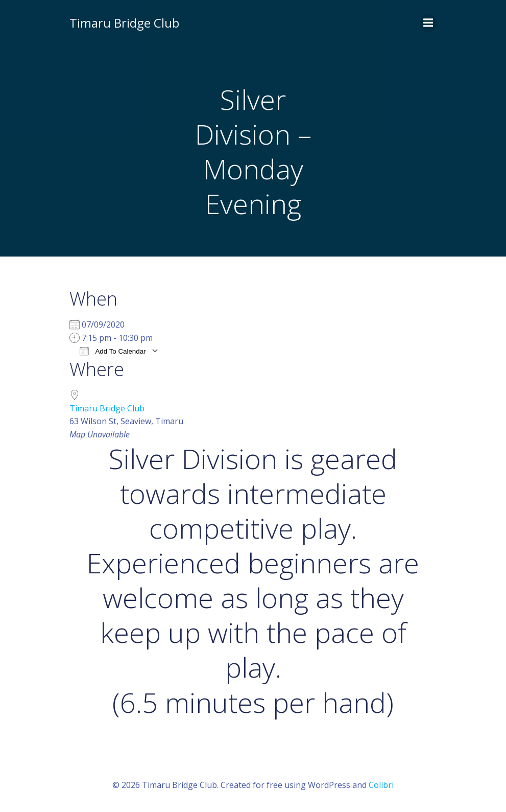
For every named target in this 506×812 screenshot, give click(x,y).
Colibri (381, 785)
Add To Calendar (113, 351)
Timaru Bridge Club (107, 408)
